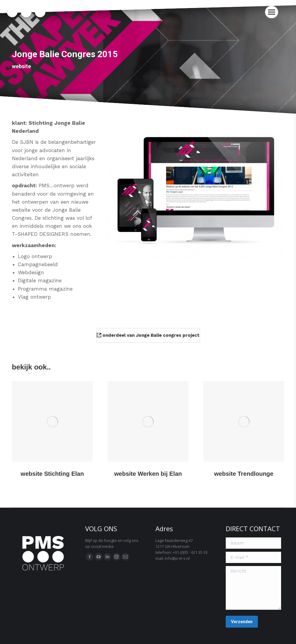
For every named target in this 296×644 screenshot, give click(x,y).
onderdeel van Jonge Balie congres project (148, 335)
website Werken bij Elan (148, 474)
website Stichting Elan (52, 474)
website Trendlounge (244, 474)
